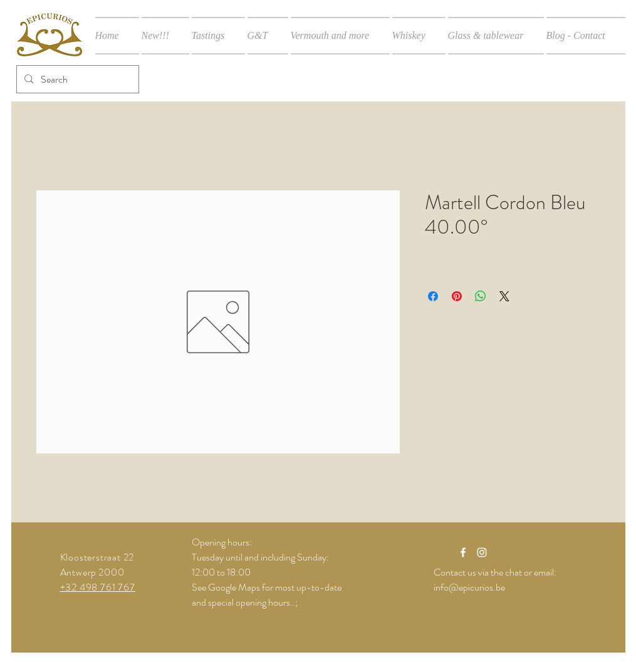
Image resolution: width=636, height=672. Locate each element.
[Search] (76, 79)
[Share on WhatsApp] (481, 296)
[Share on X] (504, 296)
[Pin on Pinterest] (457, 296)
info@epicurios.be (469, 587)
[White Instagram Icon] (482, 552)
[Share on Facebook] (433, 296)
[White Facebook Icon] (463, 552)
